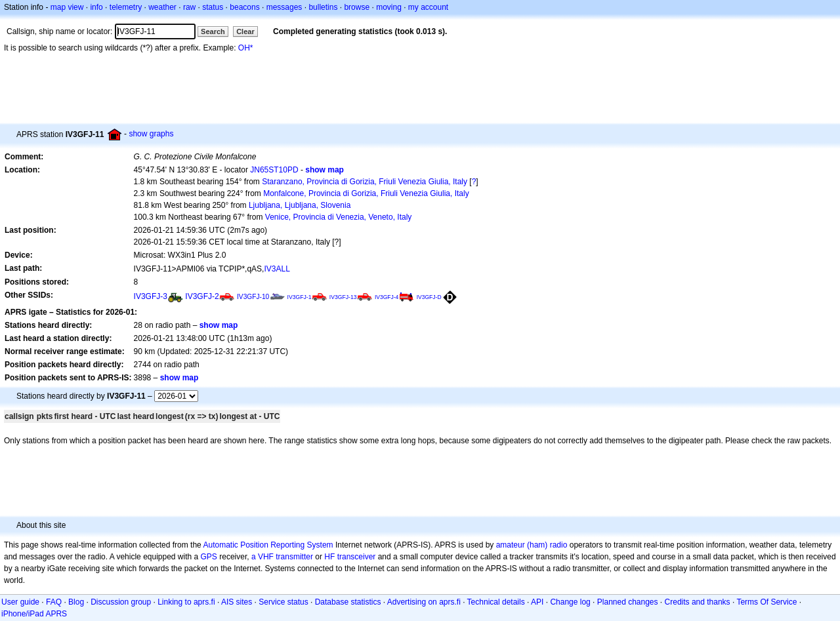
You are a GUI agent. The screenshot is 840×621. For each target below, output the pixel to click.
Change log (570, 602)
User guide (20, 602)
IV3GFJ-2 (202, 296)
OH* (246, 48)
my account (428, 7)
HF (329, 557)
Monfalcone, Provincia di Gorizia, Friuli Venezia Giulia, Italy (366, 193)
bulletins (323, 7)
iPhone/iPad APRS (34, 614)
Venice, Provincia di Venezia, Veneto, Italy (338, 217)
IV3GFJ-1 (300, 297)
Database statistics (348, 602)
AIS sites (237, 602)
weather (162, 7)
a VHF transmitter (282, 557)
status (213, 7)
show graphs (151, 134)
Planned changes (628, 602)
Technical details (496, 602)
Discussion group (121, 602)
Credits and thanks (698, 602)
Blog (76, 602)
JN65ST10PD (274, 170)
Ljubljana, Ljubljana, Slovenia (300, 205)
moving (389, 7)
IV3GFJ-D (429, 297)
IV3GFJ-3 (151, 296)
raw (189, 7)
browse (357, 7)
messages (284, 7)
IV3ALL (277, 269)
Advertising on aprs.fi (424, 602)
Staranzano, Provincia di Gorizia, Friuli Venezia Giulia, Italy (365, 182)
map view (67, 7)
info (96, 7)
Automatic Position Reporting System (268, 545)
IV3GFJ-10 (253, 297)
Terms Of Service (766, 602)
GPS (209, 557)
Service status (283, 602)
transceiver (357, 557)
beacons (244, 7)
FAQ (54, 602)
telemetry (126, 7)
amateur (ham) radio (532, 545)
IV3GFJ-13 (343, 297)
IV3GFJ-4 (387, 297)
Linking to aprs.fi (186, 602)
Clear (245, 31)
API (537, 602)
